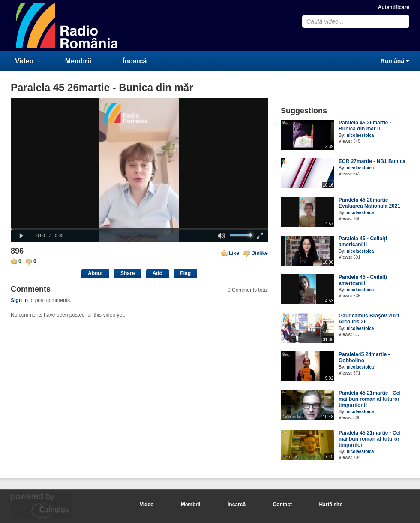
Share (127, 273)
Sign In (19, 300)
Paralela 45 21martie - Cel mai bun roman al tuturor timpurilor (370, 439)
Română (392, 61)
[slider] (139, 229)
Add (157, 273)
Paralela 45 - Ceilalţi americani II (363, 242)
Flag (185, 273)
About (95, 273)
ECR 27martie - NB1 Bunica (372, 161)
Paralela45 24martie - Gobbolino (364, 357)
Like (234, 253)
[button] (21, 236)
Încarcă (135, 61)
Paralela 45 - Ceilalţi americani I (363, 280)
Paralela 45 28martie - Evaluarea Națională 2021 (369, 203)
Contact (282, 505)
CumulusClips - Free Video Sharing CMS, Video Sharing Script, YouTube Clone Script (67, 26)
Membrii (78, 61)
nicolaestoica (360, 135)
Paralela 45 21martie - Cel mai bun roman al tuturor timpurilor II (370, 399)
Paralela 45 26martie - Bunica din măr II (365, 126)
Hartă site (331, 505)
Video (24, 61)
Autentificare (394, 7)
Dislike (259, 253)
